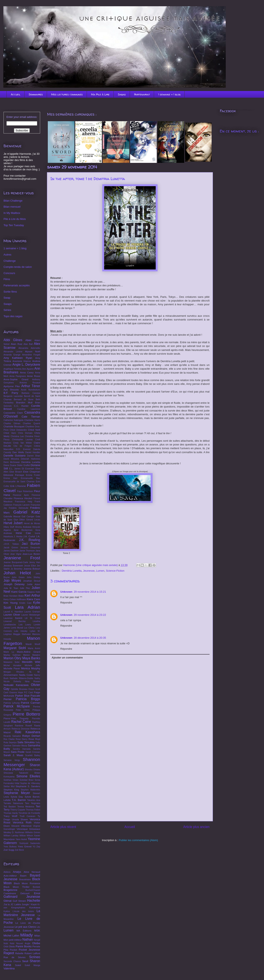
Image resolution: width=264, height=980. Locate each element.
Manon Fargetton (22, 641)
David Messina (11, 459)
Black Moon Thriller (17, 887)
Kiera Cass (33, 599)
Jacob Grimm (11, 548)
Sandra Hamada (22, 749)
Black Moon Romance (27, 883)
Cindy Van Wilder (23, 443)
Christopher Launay (22, 440)
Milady (27, 935)
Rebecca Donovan (20, 729)
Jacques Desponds (30, 548)
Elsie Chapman (32, 472)
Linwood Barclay (15, 621)
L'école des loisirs (23, 911)
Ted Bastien (10, 807)
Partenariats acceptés (17, 285)
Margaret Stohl (15, 648)
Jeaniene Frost (22, 558)
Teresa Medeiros (26, 807)
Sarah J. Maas (13, 755)
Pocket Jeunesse (29, 950)
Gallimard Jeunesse (22, 897)
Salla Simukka (26, 742)
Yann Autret (21, 839)
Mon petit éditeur (13, 940)
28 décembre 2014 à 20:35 (90, 638)
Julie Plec (25, 588)
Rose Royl (34, 739)
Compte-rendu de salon (18, 267)
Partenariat (142, 94)
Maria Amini (34, 648)
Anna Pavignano (18, 376)
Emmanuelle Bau (30, 478)
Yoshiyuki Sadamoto (30, 843)
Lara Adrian (28, 607)
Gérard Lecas (33, 520)
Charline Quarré (31, 423)
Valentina (9, 968)
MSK (37, 931)
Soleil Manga (32, 965)
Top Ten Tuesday (14, 225)
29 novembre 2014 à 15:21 (90, 592)
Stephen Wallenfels (30, 790)
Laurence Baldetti (13, 618)
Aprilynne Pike (12, 386)
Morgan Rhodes (14, 672)
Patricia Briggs (28, 699)
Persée (36, 946)
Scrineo (35, 957)
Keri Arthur (32, 595)
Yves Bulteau (10, 847)
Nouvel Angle (23, 943)
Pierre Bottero (26, 714)
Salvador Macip (20, 746)
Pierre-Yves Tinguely (16, 718)
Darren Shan (34, 456)
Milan (37, 936)
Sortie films (10, 292)
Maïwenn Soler (12, 662)
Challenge (10, 261)
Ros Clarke (9, 739)
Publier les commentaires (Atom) (138, 840)
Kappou (31, 592)
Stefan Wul (9, 786)
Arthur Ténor (31, 386)
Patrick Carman (30, 703)
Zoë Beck (19, 850)
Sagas (122, 94)
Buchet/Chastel (33, 890)
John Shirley (34, 577)
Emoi (37, 893)
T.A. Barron (19, 800)
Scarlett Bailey (33, 755)
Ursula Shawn (20, 819)
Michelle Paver (12, 668)
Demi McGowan (12, 462)
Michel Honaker (12, 665)
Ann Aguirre (28, 369)
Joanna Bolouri (32, 569)
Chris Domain (25, 433)
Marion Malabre (32, 655)
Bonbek (36, 887)
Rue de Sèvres (15, 957)
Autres (7, 255)
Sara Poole (18, 752)
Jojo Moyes (12, 580)
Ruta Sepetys (10, 742)
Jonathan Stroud (32, 581)
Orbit (6, 947)
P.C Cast (28, 693)
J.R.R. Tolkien (11, 544)
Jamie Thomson (27, 551)
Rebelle (19, 953)
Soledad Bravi (27, 780)
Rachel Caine (21, 722)
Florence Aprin (21, 495)
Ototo (12, 946)
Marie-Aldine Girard (28, 652)
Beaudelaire (25, 880)
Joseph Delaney (14, 584)
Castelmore (10, 893)
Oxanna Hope (16, 693)
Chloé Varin (10, 433)
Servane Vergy (12, 760)
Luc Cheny (29, 628)
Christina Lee (17, 436)
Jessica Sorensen (13, 565)
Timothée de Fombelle (29, 813)
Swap (7, 298)
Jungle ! (26, 904)
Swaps (8, 304)
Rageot (9, 953)
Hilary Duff (9, 527)
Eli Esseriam (28, 469)
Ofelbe (36, 943)
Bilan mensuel (12, 207)
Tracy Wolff (10, 816)
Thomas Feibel (33, 810)
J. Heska (18, 537)
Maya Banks (31, 658)
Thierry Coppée (18, 810)
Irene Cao (23, 533)
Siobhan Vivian (11, 780)
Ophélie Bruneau (19, 689)
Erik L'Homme (18, 486)
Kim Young (10, 603)
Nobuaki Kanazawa (16, 685)
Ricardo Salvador (12, 736)
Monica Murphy (31, 668)
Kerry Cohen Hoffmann (15, 599)
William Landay (11, 836)
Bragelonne (10, 890)
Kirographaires (18, 908)
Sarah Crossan (33, 752)
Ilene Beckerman (23, 530)
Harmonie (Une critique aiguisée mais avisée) (91, 565)
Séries (7, 310)
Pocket (14, 950)
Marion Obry (12, 658)
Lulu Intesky (21, 631)
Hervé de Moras (32, 523)
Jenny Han (35, 562)
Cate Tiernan (31, 417)
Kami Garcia (19, 592)
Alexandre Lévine (13, 352)
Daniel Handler (33, 452)
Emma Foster (33, 475)
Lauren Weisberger (31, 615)
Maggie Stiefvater (22, 634)
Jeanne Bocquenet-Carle (16, 562)
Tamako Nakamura (13, 803)
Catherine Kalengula (13, 420)
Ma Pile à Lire (100, 94)
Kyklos (7, 911)
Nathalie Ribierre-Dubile (22, 678)
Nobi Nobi (9, 943)
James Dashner (11, 551)
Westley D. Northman (14, 832)
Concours (9, 273)
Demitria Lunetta (72, 571)
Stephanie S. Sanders (28, 786)
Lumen (100, 571)
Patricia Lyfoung (12, 703)
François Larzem (22, 505)
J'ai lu (7, 904)
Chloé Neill (34, 430)
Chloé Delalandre (18, 430)
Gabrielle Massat (12, 517)
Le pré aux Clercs (25, 927)
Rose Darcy (22, 739)
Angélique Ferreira (12, 369)
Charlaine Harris (32, 420)
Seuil (25, 961)
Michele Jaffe (32, 665)
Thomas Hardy (11, 813)
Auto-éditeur (10, 876)
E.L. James (15, 469)
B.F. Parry (11, 393)
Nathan (28, 939)
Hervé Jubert (13, 523)
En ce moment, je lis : (239, 131)
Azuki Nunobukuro (31, 390)
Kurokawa (35, 907)
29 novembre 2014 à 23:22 (90, 615)
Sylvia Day (17, 797)
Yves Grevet (25, 846)
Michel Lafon (11, 936)
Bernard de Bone (23, 400)
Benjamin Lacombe (13, 396)
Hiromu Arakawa (23, 527)
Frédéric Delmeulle (19, 508)
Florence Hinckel (23, 498)
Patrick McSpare (17, 706)
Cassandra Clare (13, 413)
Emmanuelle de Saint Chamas (19, 482)
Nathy (37, 678)
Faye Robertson (25, 491)
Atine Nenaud (32, 872)
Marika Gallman (12, 655)
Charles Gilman (12, 423)
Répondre (66, 603)
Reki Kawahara (27, 732)
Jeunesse (89, 571)
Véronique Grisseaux (28, 829)
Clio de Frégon (22, 446)
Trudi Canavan (27, 816)
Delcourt (25, 893)
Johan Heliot (17, 573)
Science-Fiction (115, 571)
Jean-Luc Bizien (31, 554)
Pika (6, 950)
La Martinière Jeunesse (22, 913)
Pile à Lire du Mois (15, 219)
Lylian (33, 631)
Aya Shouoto (11, 390)
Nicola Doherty (12, 681)
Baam (23, 876)
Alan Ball (28, 344)
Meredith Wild (31, 662)
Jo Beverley (16, 569)
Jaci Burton (31, 544)
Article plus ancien (196, 827)
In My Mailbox (12, 213)
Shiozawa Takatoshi (16, 773)
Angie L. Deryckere (26, 365)
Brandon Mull (24, 402)
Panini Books (23, 946)
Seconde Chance (12, 961)
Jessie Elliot (30, 566)
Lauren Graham (32, 612)
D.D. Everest (23, 449)
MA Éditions (24, 931)
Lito (38, 927)
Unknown (66, 592)
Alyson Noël (33, 351)
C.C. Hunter (21, 406)
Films (7, 279)
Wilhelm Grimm (33, 832)
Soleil (18, 965)
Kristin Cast (25, 603)
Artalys (17, 872)
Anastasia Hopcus (22, 361)
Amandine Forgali (31, 355)
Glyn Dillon (19, 520)
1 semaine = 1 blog (169, 94)
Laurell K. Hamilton (13, 612)
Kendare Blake (17, 596)
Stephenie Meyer (17, 793)
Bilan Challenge (13, 201)
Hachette (34, 901)
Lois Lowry (25, 625)
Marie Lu (9, 652)
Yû (34, 847)
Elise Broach (16, 472)
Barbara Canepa (31, 393)
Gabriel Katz (27, 512)
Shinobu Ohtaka (32, 770)
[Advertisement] (130, 789)
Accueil (16, 94)
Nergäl (37, 940)
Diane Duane (10, 465)
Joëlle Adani (33, 584)
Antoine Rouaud (30, 383)
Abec (28, 340)
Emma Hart (10, 478)
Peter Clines (23, 710)
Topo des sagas (13, 316)
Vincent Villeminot (21, 826)
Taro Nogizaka (33, 803)
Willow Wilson (26, 836)
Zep (38, 847)
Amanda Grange (12, 355)
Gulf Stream (19, 901)
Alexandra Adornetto (29, 348)
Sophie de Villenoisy (30, 783)
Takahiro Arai (34, 800)
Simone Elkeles (28, 776)
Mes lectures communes (67, 94)
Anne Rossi (34, 376)
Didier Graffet (23, 465)
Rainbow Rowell (23, 726)
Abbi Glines (13, 340)
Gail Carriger (28, 517)
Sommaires (36, 94)
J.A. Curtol (29, 536)
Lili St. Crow (32, 618)
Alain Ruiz (17, 344)
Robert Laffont (32, 953)
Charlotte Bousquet (14, 426)
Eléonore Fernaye (14, 475)
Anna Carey (27, 372)
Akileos (7, 872)
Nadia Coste (26, 675)
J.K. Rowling (30, 540)
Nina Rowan (33, 681)
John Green (18, 577)
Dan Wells (18, 452)
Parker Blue (22, 696)
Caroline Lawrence (29, 409)
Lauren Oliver (12, 615)
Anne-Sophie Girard (16, 379)
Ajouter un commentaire (67, 658)
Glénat (7, 901)
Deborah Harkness (30, 459)
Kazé (34, 904)
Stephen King (11, 790)
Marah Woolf (33, 644)
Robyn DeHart (31, 736)
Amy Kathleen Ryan (18, 358)
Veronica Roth (22, 822)
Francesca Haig (23, 502)
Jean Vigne (16, 554)
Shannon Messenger (22, 762)
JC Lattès (16, 904)
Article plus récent (63, 827)
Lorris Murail (17, 628)
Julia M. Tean (11, 588)
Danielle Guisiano (15, 456)
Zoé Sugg (9, 850)
